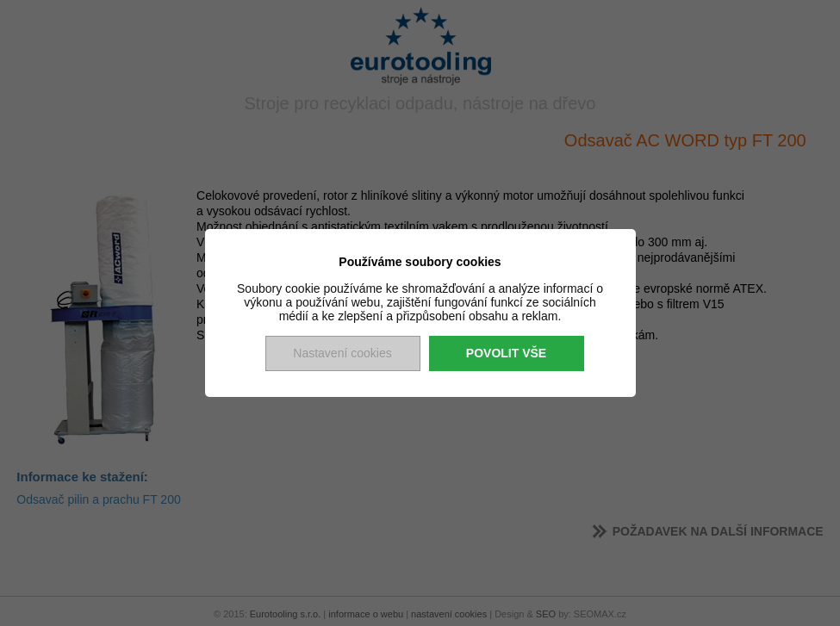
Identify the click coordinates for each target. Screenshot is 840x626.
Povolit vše (506, 353)
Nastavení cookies (342, 353)
